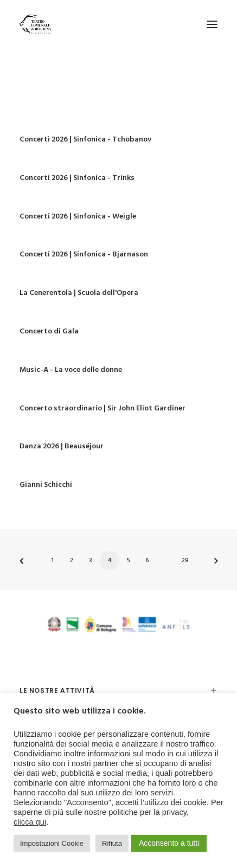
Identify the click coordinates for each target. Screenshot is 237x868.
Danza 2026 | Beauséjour (62, 446)
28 (185, 561)
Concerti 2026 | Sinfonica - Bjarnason (84, 255)
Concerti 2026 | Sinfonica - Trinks (77, 178)
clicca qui (30, 822)
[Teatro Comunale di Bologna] (35, 24)
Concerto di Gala (49, 332)
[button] (212, 24)
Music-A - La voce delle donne (71, 370)
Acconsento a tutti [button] (169, 843)
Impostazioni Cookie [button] (52, 843)
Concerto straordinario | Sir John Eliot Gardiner (103, 409)
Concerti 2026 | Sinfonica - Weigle (78, 217)
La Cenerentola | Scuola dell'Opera (79, 293)
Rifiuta (112, 843)
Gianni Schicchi (46, 485)
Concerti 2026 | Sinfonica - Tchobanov (85, 140)
